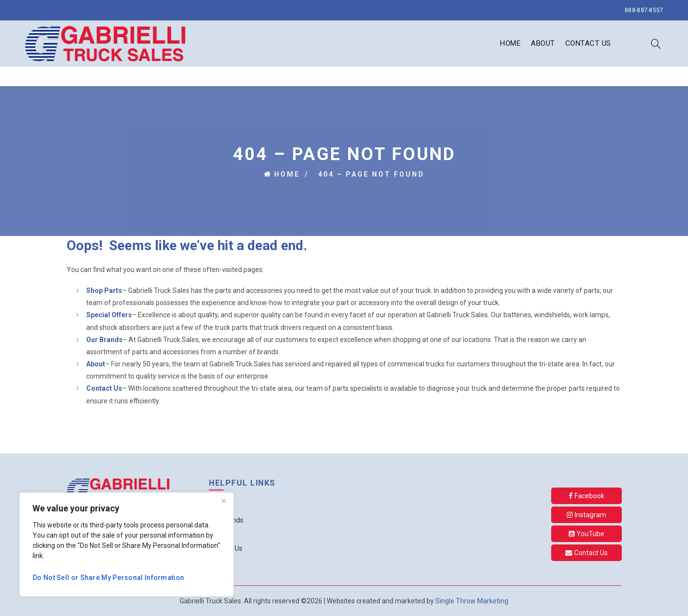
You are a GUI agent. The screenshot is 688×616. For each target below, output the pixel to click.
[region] (127, 544)
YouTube (586, 534)
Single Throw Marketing (472, 601)
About (543, 43)
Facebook (586, 496)
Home (510, 43)
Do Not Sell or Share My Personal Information (108, 578)
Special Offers (109, 315)
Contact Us (588, 43)
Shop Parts (104, 290)
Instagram (586, 515)
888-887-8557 (644, 10)
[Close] (223, 501)
